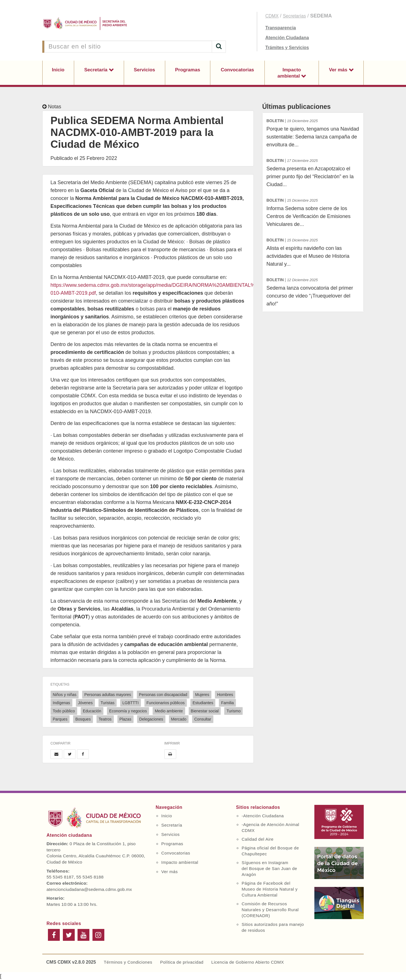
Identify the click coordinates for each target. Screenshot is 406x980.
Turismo (233, 711)
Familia (227, 703)
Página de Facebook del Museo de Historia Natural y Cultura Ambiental (270, 889)
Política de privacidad (182, 962)
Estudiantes (203, 703)
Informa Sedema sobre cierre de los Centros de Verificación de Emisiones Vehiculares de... (313, 212)
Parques (60, 719)
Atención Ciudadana (287, 38)
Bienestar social (205, 711)
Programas (188, 70)
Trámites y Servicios (287, 48)
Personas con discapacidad (163, 695)
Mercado (179, 719)
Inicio (58, 70)
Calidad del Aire (258, 839)
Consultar (203, 719)
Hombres (225, 695)
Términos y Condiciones (128, 962)
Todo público (64, 711)
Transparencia (281, 28)
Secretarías (294, 16)
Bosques (83, 719)
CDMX (272, 16)
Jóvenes (85, 703)
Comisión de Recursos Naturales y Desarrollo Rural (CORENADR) (270, 910)
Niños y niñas (65, 695)
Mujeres (202, 695)
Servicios (144, 70)
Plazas (125, 719)
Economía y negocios (128, 711)
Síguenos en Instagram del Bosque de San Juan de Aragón (269, 868)
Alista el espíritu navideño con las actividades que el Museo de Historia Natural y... (313, 251)
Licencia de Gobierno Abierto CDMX (248, 962)
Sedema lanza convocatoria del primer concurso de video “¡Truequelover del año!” (313, 291)
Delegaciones (151, 719)
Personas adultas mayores (108, 695)
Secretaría (97, 70)
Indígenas (61, 703)
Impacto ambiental (289, 73)
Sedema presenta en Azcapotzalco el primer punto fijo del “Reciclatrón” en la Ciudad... (313, 172)
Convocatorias (237, 70)
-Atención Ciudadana (263, 816)
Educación (92, 711)
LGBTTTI (131, 703)
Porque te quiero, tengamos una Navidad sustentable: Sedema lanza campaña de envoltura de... (313, 132)
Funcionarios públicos (166, 703)
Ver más (339, 70)
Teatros (105, 719)
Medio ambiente (169, 711)
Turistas (108, 703)
